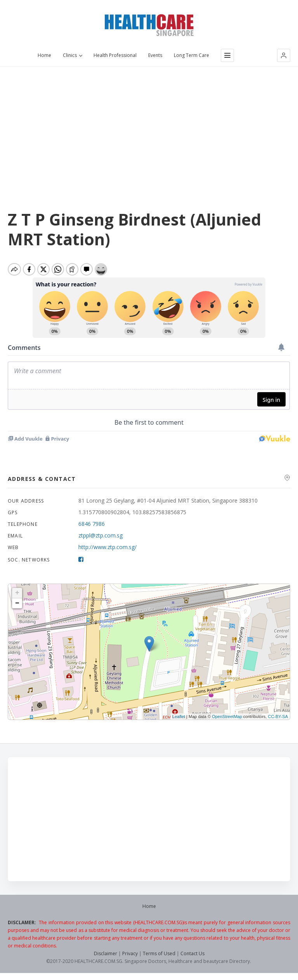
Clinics (72, 55)
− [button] (17, 606)
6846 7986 (92, 527)
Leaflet (179, 720)
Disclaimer (106, 957)
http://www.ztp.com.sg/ (107, 550)
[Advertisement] (149, 124)
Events (155, 55)
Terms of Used (159, 957)
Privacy (130, 957)
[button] (284, 55)
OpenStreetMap (227, 720)
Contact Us (192, 957)
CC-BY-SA (278, 720)
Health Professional (115, 55)
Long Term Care (191, 55)
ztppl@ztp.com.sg (100, 538)
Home (44, 55)
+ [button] (17, 596)
